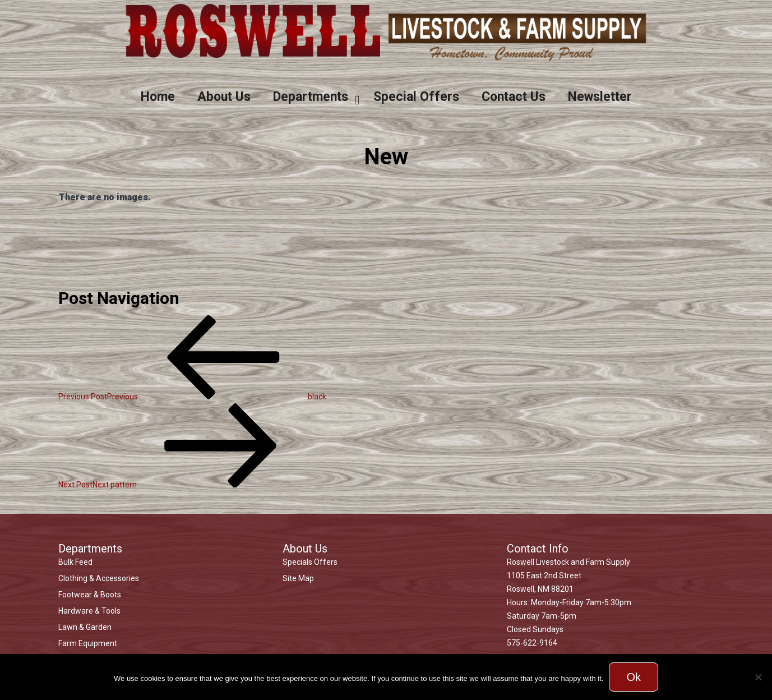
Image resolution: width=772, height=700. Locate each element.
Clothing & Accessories (99, 578)
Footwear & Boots (90, 595)
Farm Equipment (88, 643)
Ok (634, 677)
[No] (758, 677)
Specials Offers (310, 562)
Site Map (298, 578)
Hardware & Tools (89, 611)
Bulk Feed (75, 562)
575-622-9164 (532, 643)
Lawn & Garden (85, 627)
